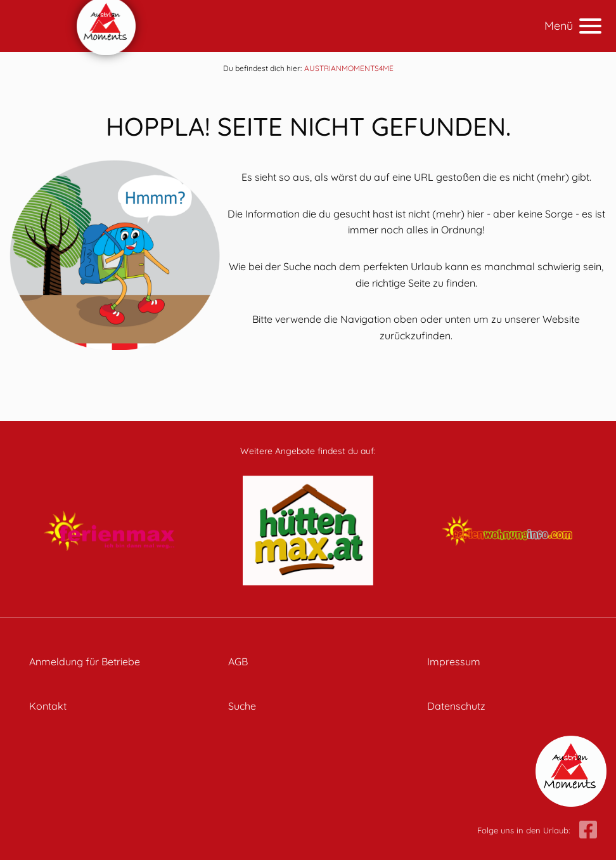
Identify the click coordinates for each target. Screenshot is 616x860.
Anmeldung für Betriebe (85, 661)
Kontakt (48, 706)
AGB (238, 661)
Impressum (454, 661)
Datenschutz (456, 706)
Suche (242, 706)
